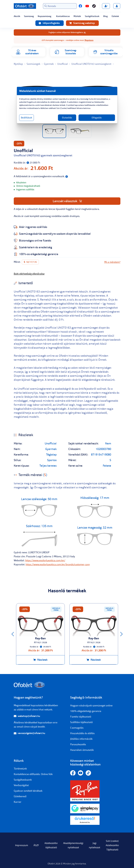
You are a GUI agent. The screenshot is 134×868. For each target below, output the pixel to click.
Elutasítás (67, 118)
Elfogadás (97, 118)
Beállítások (27, 118)
